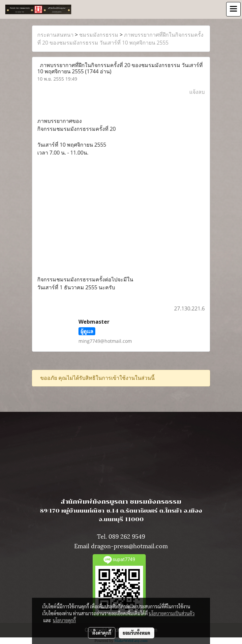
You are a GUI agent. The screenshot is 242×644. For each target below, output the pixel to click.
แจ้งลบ (197, 92)
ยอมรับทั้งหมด (136, 633)
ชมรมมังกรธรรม (99, 35)
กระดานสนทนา (55, 35)
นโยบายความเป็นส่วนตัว (172, 613)
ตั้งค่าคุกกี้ (102, 633)
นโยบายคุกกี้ (64, 620)
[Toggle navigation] (233, 9)
